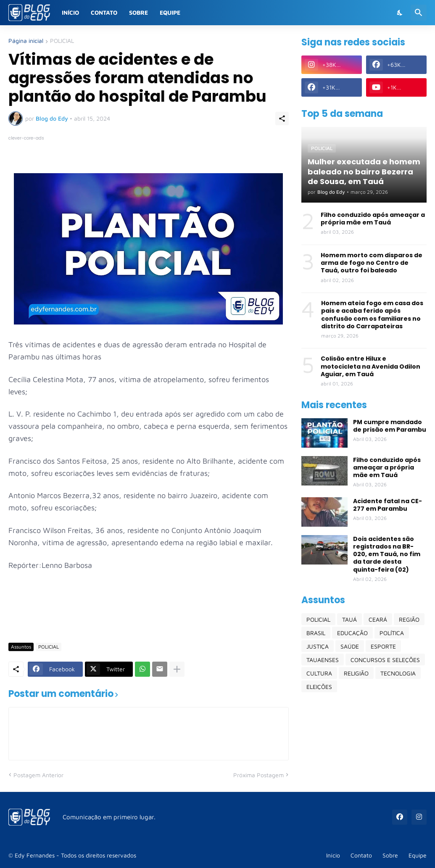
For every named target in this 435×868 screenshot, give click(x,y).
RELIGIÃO (356, 673)
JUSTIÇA (318, 646)
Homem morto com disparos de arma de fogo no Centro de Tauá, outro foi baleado (372, 263)
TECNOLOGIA (398, 673)
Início (70, 12)
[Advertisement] (161, 611)
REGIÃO (409, 619)
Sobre (138, 12)
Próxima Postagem (258, 775)
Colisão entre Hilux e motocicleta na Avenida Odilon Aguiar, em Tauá (370, 366)
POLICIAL (62, 41)
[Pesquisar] (419, 13)
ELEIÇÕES (319, 687)
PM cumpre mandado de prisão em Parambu (390, 426)
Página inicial (26, 41)
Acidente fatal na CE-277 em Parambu (388, 505)
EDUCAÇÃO (352, 633)
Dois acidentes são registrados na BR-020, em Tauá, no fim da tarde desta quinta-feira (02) (387, 554)
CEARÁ (378, 619)
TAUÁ (349, 619)
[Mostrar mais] (177, 669)
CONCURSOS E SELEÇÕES (385, 660)
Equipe (170, 12)
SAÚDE (350, 646)
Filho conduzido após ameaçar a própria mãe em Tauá (373, 219)
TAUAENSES (323, 660)
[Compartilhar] (282, 119)
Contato (104, 12)
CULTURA (319, 673)
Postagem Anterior (38, 775)
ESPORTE (383, 646)
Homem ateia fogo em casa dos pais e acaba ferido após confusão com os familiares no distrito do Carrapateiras (372, 315)
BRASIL (316, 633)
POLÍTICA (392, 633)
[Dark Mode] (400, 13)
